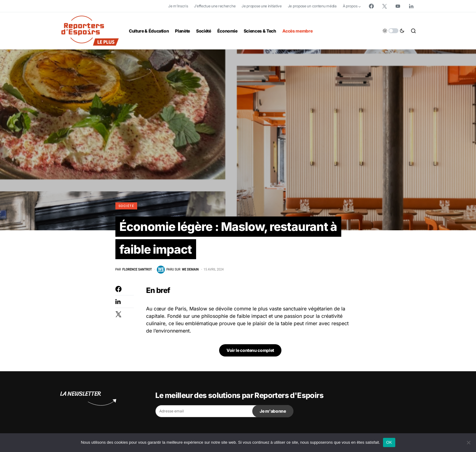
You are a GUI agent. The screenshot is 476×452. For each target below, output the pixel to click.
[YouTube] (398, 6)
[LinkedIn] (411, 6)
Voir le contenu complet (250, 352)
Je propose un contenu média (312, 6)
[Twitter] (385, 6)
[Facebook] (371, 6)
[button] (393, 31)
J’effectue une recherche (215, 6)
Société (126, 206)
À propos (350, 6)
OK (389, 442)
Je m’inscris (178, 6)
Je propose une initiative (262, 6)
